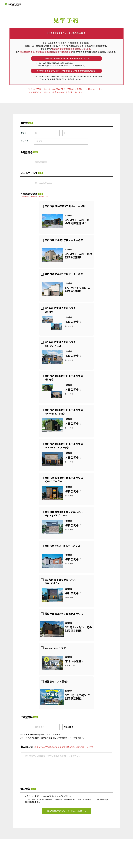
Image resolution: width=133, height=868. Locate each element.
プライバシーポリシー (33, 796)
